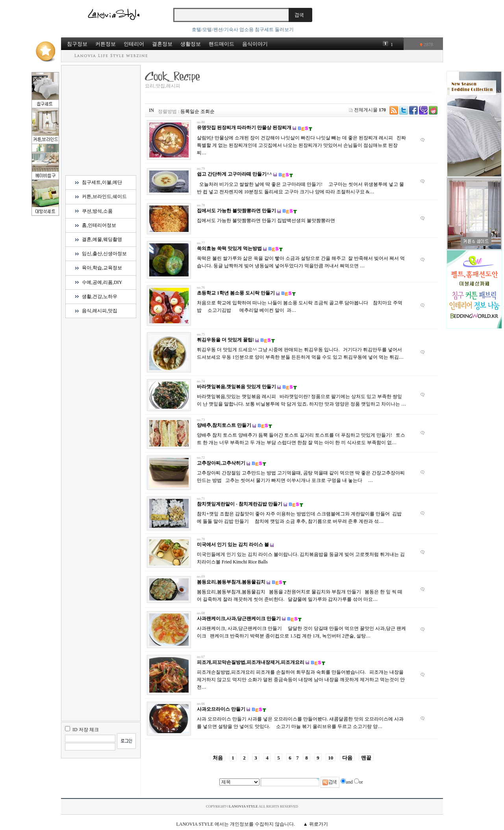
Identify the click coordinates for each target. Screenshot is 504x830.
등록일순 (190, 111)
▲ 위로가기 (316, 824)
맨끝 (366, 758)
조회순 (208, 111)
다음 (347, 758)
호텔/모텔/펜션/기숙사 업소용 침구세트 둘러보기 (243, 30)
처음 (218, 758)
